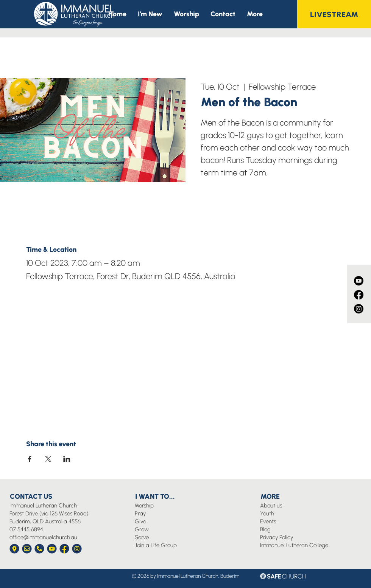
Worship (144, 506)
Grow (142, 529)
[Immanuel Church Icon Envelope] (27, 549)
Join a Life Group (156, 545)
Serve (142, 537)
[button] (255, 14)
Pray (140, 514)
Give (140, 521)
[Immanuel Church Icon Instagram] (77, 549)
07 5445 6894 (26, 529)
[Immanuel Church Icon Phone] (39, 549)
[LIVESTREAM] (334, 14)
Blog (265, 529)
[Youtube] (359, 281)
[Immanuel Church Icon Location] (14, 549)
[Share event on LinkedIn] (67, 459)
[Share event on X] (48, 459)
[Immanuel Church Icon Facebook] (64, 549)
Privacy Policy (277, 537)
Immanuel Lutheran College (294, 545)
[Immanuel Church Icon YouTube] (52, 549)
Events (268, 521)
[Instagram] (359, 309)
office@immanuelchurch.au (43, 537)
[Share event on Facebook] (30, 459)
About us (271, 506)
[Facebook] (359, 295)
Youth (267, 514)
